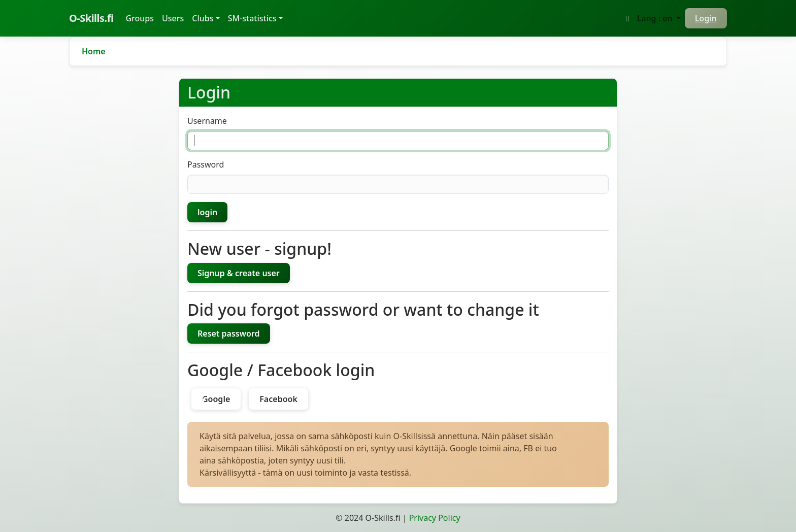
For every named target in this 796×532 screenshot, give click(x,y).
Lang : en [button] (656, 18)
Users (173, 18)
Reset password (229, 334)
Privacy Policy (435, 518)
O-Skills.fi (91, 18)
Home (94, 51)
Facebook (278, 399)
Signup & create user (239, 273)
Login (706, 18)
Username (207, 121)
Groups (142, 18)
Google (216, 399)
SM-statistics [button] (252, 18)
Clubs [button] (203, 18)
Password (206, 164)
